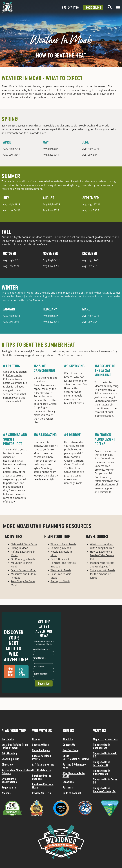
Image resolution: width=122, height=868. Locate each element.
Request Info (9, 787)
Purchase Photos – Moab (43, 786)
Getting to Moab (60, 581)
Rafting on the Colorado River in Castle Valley (13, 379)
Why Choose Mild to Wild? (74, 775)
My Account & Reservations (9, 780)
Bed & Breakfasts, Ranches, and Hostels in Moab (63, 563)
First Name (39, 658)
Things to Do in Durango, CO (102, 746)
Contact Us (69, 745)
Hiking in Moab (20, 548)
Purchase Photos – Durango (43, 777)
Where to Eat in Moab (63, 544)
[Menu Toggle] (118, 7)
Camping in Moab (61, 548)
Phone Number (41, 674)
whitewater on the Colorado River (26, 133)
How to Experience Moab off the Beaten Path (102, 555)
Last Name (39, 666)
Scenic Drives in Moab (24, 570)
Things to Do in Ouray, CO (105, 781)
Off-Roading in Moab (23, 559)
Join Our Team (71, 750)
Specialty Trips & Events (42, 757)
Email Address (41, 649)
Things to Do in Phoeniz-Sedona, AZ (104, 790)
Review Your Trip (41, 793)
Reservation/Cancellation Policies (15, 772)
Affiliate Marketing (43, 764)
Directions (8, 764)
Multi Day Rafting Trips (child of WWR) (15, 746)
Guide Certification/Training (76, 757)
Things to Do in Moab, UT (105, 755)
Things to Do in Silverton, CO (102, 772)
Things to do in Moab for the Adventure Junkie (102, 574)
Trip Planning (9, 753)
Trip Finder (8, 739)
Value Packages (41, 750)
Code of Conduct (72, 793)
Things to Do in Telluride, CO (102, 764)
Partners (68, 787)
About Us (68, 739)
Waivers (6, 793)
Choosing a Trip (10, 759)
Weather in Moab (61, 570)
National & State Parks (24, 544)
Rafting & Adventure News (74, 766)
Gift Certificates (42, 770)
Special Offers (40, 745)
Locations (68, 782)
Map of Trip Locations (105, 739)
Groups (36, 739)
